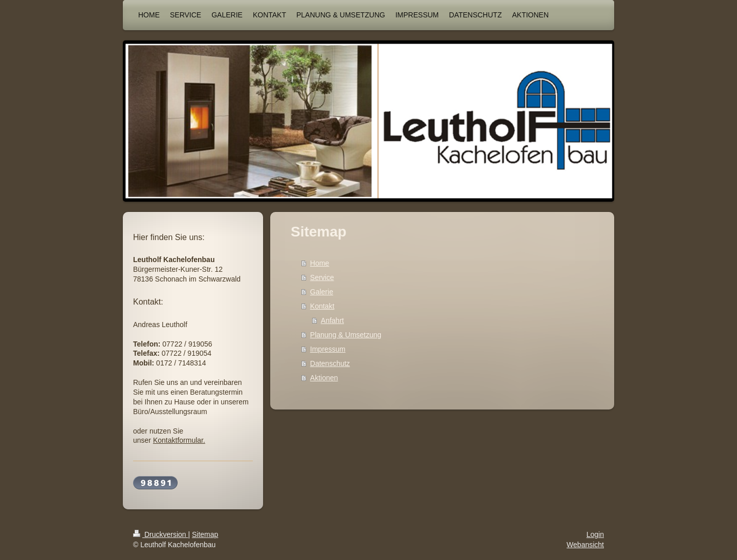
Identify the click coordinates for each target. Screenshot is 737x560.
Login (595, 534)
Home (320, 263)
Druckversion (160, 534)
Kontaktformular (178, 440)
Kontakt (322, 306)
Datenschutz (330, 363)
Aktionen (324, 378)
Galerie (322, 292)
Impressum (328, 349)
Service (322, 277)
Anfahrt (332, 320)
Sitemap (205, 534)
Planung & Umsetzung (346, 335)
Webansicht (585, 545)
